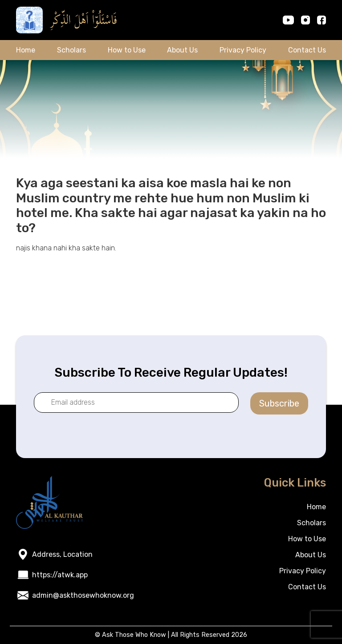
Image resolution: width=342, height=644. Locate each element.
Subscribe (279, 403)
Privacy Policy (243, 50)
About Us (182, 50)
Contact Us (307, 50)
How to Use (127, 50)
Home (26, 50)
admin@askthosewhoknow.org (83, 595)
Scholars (71, 50)
